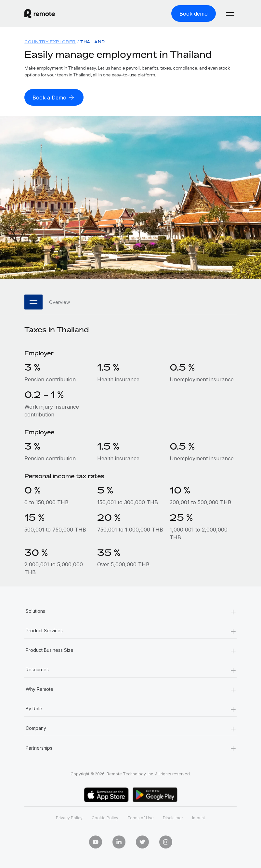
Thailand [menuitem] (93, 42)
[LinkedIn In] (119, 842)
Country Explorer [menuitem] (50, 42)
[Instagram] (166, 842)
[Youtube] (96, 842)
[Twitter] (142, 842)
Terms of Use (141, 818)
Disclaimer (173, 818)
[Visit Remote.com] (40, 14)
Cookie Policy (105, 818)
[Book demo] (194, 13)
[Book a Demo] (54, 97)
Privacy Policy (69, 818)
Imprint (199, 818)
